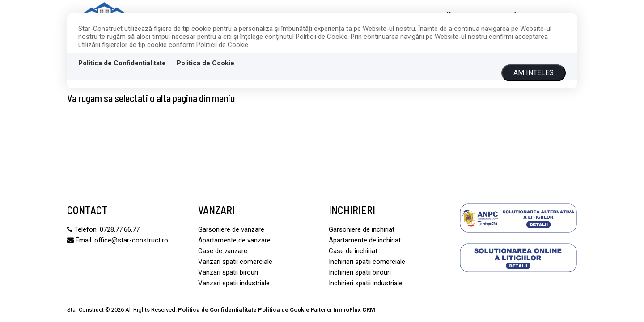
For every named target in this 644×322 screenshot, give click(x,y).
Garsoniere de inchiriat (362, 229)
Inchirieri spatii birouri (360, 272)
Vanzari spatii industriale (234, 283)
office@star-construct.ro (131, 240)
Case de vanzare (223, 251)
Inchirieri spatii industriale (366, 283)
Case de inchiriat (353, 251)
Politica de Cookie (205, 63)
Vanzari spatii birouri (228, 272)
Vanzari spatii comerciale (235, 262)
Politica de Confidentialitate (122, 63)
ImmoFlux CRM (354, 310)
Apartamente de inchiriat (365, 240)
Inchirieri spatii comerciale (367, 262)
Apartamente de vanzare (234, 240)
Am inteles (534, 73)
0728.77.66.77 (120, 229)
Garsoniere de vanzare (231, 229)
